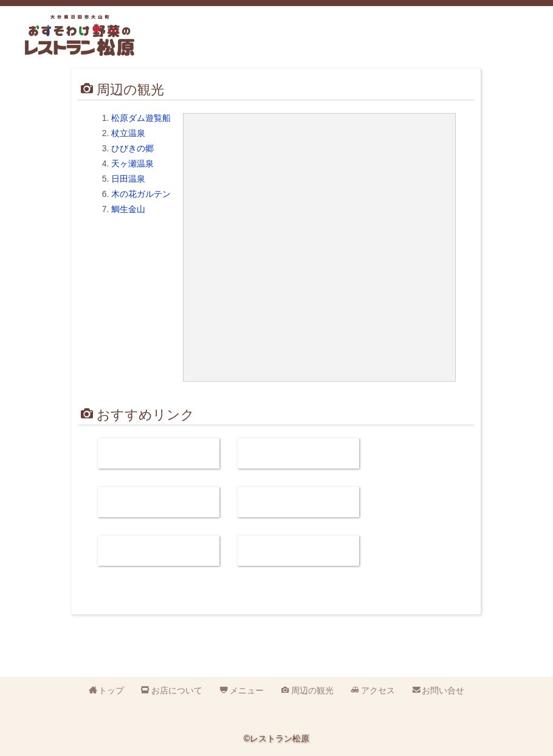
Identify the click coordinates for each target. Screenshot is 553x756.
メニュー (349, 43)
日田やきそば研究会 (159, 502)
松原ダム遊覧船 (141, 118)
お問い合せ (504, 43)
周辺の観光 (401, 43)
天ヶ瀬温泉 (132, 163)
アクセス (453, 43)
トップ (111, 690)
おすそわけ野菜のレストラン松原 (79, 35)
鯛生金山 (128, 209)
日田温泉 (128, 179)
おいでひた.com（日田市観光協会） (298, 502)
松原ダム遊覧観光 (159, 453)
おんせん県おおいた (298, 551)
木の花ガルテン (141, 194)
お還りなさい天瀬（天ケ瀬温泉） (159, 551)
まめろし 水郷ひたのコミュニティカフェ (298, 453)
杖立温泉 (128, 133)
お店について (298, 43)
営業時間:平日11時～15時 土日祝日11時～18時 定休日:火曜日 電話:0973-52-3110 (208, 39)
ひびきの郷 (132, 148)
